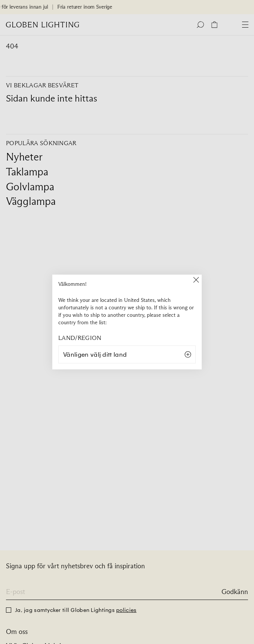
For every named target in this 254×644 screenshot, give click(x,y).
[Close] (196, 280)
